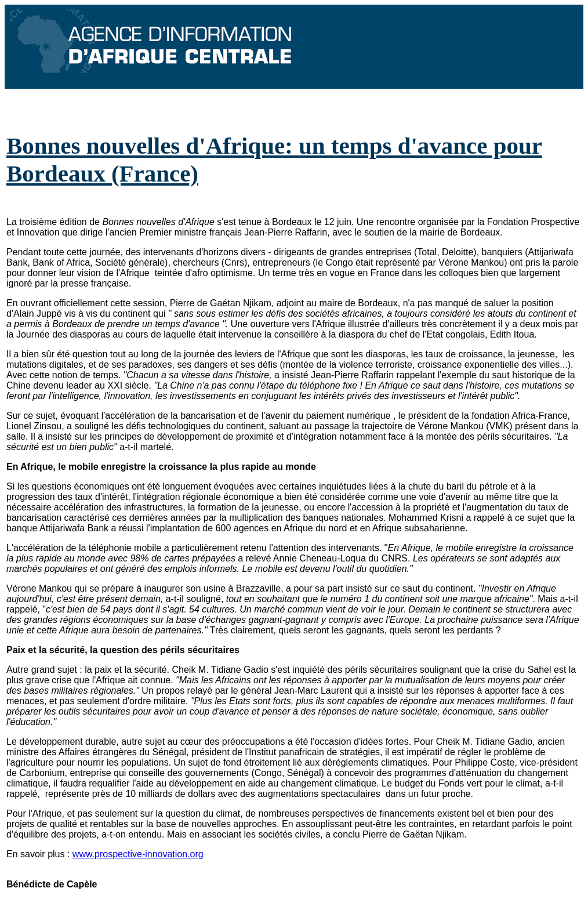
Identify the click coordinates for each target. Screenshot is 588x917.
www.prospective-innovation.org (138, 854)
